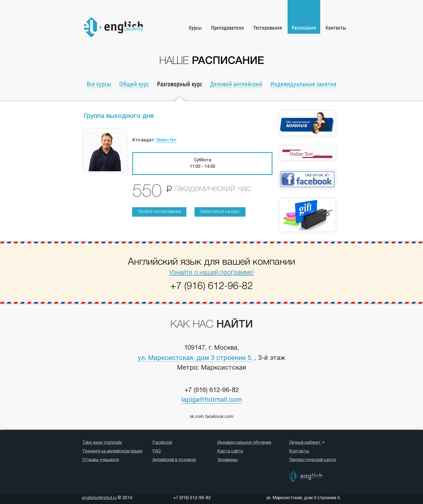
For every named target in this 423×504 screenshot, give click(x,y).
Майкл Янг (166, 140)
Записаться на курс (220, 212)
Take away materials (102, 443)
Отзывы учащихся (101, 460)
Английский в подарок (174, 460)
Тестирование (268, 28)
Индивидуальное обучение (244, 443)
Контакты (336, 28)
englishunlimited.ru (99, 498)
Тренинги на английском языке (112, 451)
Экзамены (227, 460)
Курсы (195, 28)
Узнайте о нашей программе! (211, 273)
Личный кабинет (307, 443)
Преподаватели (227, 28)
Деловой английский (236, 84)
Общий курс (134, 84)
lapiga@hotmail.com (211, 400)
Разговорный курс (180, 84)
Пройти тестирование (159, 212)
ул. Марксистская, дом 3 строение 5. (195, 358)
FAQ (157, 451)
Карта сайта (230, 451)
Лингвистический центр (313, 460)
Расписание (304, 28)
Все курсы (99, 84)
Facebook (162, 443)
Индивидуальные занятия (303, 84)
